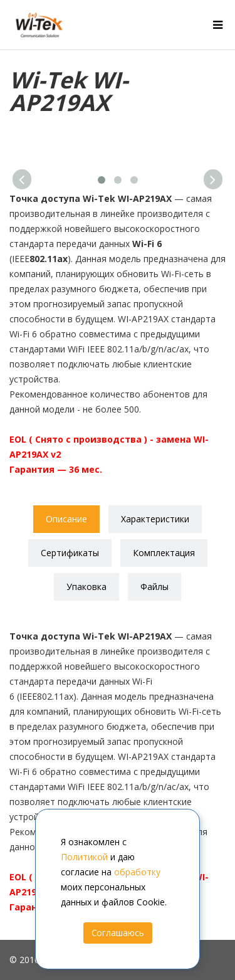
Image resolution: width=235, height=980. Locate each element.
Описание (66, 519)
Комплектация (164, 553)
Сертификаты (70, 553)
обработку (137, 872)
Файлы (154, 587)
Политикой (84, 857)
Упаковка (86, 587)
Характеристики (155, 519)
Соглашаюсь (118, 933)
